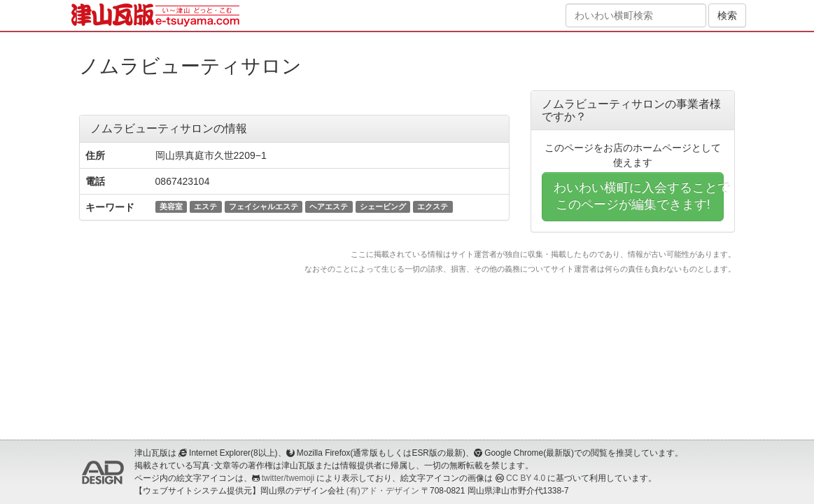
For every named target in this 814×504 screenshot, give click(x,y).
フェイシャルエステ (264, 206)
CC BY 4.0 (526, 478)
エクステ (433, 206)
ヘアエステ (329, 206)
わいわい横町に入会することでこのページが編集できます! (639, 196)
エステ (205, 206)
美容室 (171, 206)
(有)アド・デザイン (383, 491)
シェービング (383, 206)
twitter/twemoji (288, 478)
